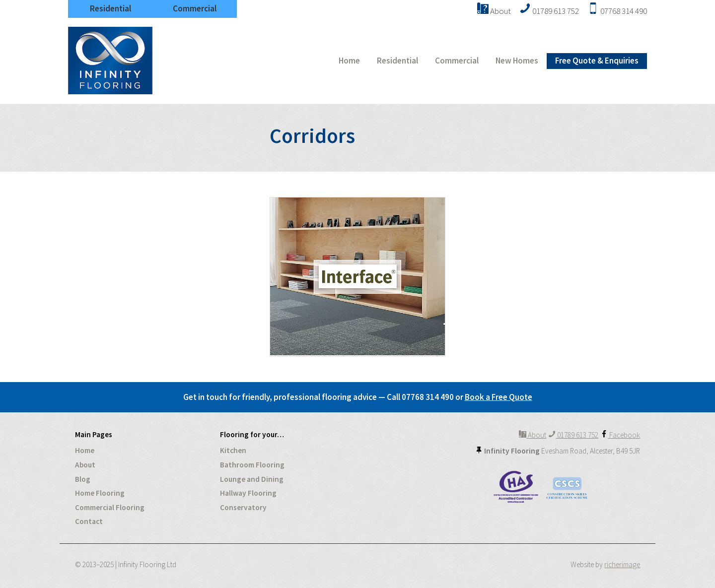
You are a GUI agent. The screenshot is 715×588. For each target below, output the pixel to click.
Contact (89, 521)
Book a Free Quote (499, 397)
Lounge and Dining (252, 479)
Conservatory (243, 507)
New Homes (517, 61)
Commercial (195, 8)
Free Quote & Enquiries (597, 61)
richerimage (622, 564)
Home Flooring (100, 493)
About (85, 465)
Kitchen (233, 450)
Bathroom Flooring (252, 465)
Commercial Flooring (110, 507)
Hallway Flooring (248, 493)
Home (349, 61)
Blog (83, 479)
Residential (110, 8)
